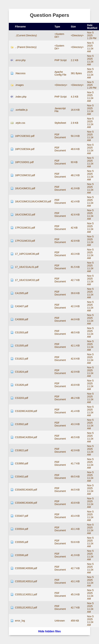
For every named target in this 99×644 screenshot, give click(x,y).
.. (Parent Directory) (26, 47)
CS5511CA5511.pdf (26, 594)
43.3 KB (75, 254)
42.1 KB (75, 346)
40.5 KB (75, 437)
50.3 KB (75, 136)
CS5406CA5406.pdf (26, 503)
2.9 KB (74, 123)
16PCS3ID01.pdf (24, 162)
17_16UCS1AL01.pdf (27, 267)
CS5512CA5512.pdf (26, 608)
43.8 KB (75, 385)
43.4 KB (75, 516)
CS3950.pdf (22, 463)
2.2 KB (74, 60)
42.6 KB (75, 215)
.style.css (20, 123)
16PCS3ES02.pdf (25, 136)
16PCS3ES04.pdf (25, 149)
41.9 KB (75, 188)
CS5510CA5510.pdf (26, 581)
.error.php (20, 60)
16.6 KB (75, 110)
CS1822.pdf (22, 359)
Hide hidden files (49, 631)
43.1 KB (75, 529)
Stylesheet (60, 123)
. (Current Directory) (26, 35)
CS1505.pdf (22, 346)
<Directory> (77, 35)
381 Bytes (76, 73)
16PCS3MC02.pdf (25, 175)
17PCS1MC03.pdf (25, 241)
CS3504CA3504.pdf (26, 437)
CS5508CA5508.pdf (26, 568)
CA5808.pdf (22, 319)
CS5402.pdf (22, 477)
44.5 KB (75, 490)
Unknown (60, 621)
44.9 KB (75, 319)
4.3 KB (74, 97)
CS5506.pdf (22, 555)
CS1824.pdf (22, 372)
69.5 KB (75, 477)
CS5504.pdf (22, 529)
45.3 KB (75, 594)
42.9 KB (75, 372)
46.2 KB (75, 398)
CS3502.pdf (22, 424)
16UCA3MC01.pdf (25, 188)
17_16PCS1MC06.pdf (27, 254)
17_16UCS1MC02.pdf (27, 280)
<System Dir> (59, 35)
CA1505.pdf (22, 293)
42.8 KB (75, 241)
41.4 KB (75, 411)
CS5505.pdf (22, 542)
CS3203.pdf (22, 398)
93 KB (74, 162)
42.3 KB (75, 306)
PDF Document (60, 136)
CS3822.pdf (22, 450)
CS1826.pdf (22, 385)
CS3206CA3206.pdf (26, 411)
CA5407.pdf (22, 306)
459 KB (75, 621)
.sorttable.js (21, 110)
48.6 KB (75, 149)
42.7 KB (75, 280)
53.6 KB (75, 542)
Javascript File (60, 110)
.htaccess (20, 73)
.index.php (21, 97)
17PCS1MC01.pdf (25, 228)
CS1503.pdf (22, 332)
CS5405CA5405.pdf (26, 490)
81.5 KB (75, 267)
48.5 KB (75, 332)
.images (19, 85)
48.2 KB (75, 175)
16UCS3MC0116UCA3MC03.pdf (33, 201)
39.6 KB (75, 293)
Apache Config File (60, 73)
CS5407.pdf (22, 516)
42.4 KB (75, 201)
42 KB (74, 228)
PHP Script (61, 60)
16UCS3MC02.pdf (25, 215)
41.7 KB (75, 463)
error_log (20, 621)
